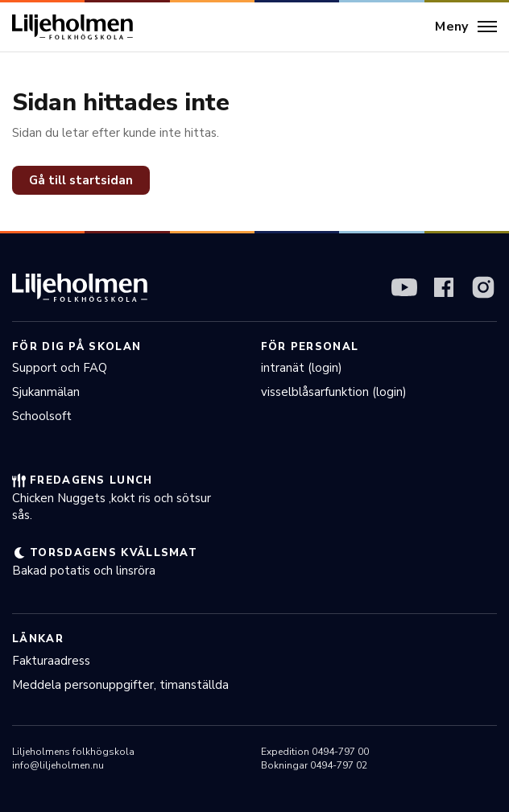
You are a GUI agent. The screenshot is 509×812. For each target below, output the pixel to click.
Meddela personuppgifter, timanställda (120, 685)
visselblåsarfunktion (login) (334, 392)
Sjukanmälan (46, 392)
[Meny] (466, 27)
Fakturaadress (51, 661)
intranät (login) (302, 368)
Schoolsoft (42, 416)
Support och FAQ (60, 368)
